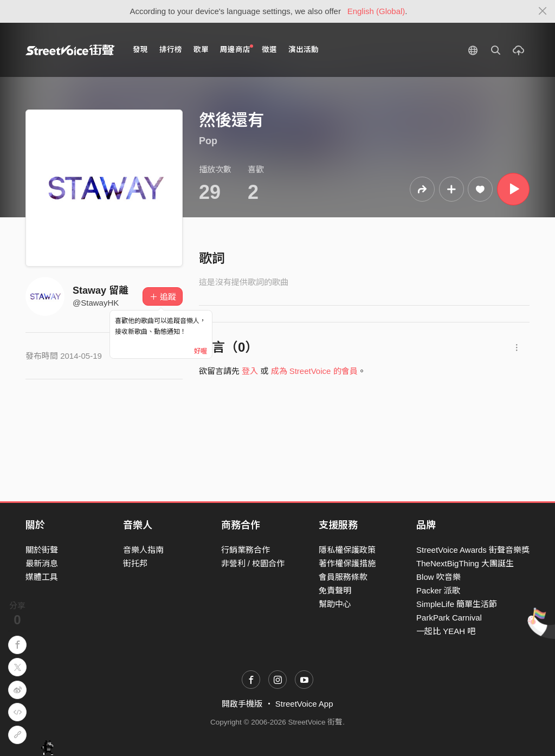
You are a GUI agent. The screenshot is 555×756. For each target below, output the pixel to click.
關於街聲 (42, 550)
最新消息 (42, 563)
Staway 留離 (101, 290)
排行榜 (171, 50)
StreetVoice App (304, 704)
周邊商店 (237, 49)
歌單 (201, 50)
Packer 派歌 (438, 590)
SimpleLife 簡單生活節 (457, 604)
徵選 (269, 50)
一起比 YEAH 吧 (446, 631)
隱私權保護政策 (347, 550)
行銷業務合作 (246, 550)
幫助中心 (335, 604)
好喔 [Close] (201, 351)
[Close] (543, 11)
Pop (208, 141)
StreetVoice (70, 50)
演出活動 (304, 50)
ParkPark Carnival (449, 618)
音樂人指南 (143, 550)
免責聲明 (335, 590)
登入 (250, 371)
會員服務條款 (343, 577)
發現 (140, 50)
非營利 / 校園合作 (253, 563)
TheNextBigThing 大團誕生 (465, 563)
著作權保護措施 (347, 563)
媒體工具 (42, 577)
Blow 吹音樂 (438, 577)
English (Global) (376, 11)
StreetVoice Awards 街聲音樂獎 (473, 550)
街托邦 (135, 563)
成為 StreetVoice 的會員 (314, 371)
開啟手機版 (242, 704)
